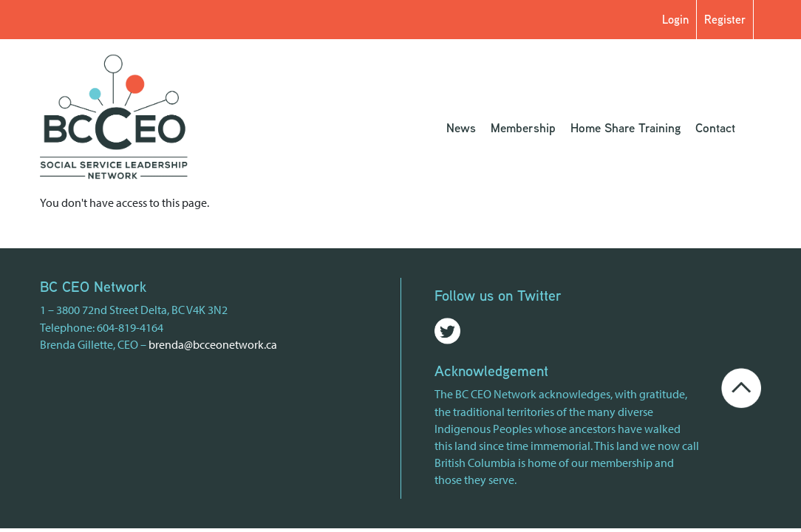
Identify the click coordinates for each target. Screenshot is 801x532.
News (461, 127)
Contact (715, 127)
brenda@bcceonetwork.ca (213, 344)
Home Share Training (626, 127)
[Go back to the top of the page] (741, 386)
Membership (523, 127)
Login (675, 19)
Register (725, 19)
